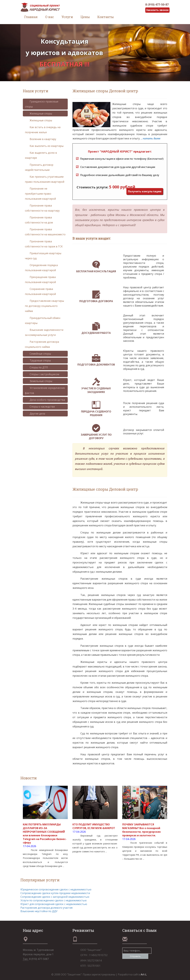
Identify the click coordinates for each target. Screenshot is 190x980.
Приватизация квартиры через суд (43, 256)
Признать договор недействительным (39, 167)
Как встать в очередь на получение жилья (43, 130)
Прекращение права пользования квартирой (40, 280)
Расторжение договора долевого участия (46, 908)
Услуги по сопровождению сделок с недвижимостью (54, 900)
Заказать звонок (157, 10)
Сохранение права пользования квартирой (40, 291)
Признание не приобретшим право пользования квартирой (40, 194)
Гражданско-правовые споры (42, 104)
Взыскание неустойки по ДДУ (39, 911)
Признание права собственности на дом (39, 220)
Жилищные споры (38, 114)
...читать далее (151, 138)
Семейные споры (38, 354)
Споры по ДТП (36, 367)
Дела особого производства (45, 400)
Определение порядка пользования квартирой (41, 268)
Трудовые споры (38, 360)
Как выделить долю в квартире (41, 155)
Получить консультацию (145, 191)
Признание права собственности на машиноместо (45, 232)
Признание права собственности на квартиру (42, 208)
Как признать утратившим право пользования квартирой (45, 179)
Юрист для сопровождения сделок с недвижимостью (54, 904)
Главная (31, 17)
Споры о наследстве (40, 407)
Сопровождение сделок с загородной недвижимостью (55, 897)
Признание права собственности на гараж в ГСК (44, 244)
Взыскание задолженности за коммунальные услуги (44, 332)
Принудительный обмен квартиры (43, 320)
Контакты (106, 17)
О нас (50, 17)
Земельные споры (39, 381)
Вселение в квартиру (41, 139)
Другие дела (35, 414)
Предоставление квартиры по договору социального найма (44, 306)
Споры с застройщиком (42, 374)
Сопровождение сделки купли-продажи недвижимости (55, 893)
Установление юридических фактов (45, 390)
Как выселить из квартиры (44, 146)
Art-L (144, 974)
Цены (85, 17)
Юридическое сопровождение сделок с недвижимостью (56, 889)
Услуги (67, 17)
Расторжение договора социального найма (42, 344)
